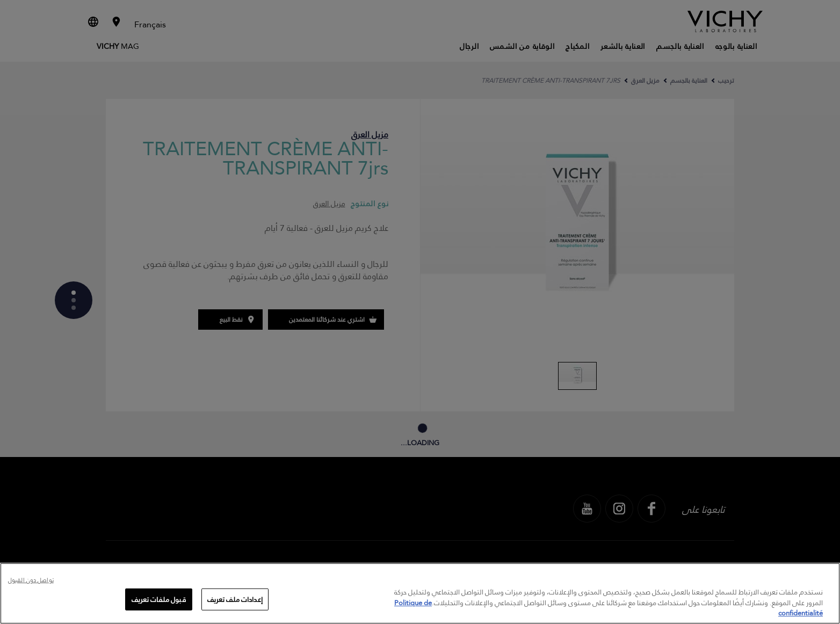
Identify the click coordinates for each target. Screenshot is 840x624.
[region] (420, 593)
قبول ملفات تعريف (159, 599)
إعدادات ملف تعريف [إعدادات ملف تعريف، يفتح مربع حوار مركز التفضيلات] (235, 599)
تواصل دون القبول (31, 581)
